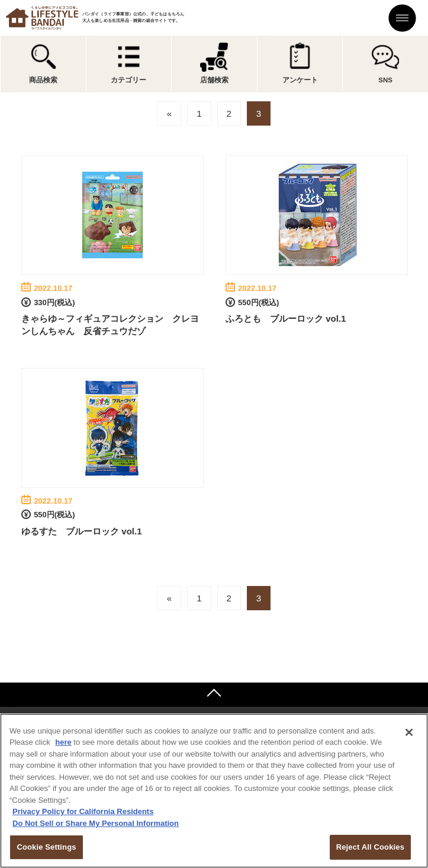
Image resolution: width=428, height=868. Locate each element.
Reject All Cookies (370, 847)
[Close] (409, 732)
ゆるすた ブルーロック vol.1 (81, 531)
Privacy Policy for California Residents (83, 811)
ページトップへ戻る (214, 694)
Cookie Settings (46, 847)
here (63, 742)
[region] (214, 791)
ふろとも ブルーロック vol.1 (286, 318)
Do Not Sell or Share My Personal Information (96, 823)
